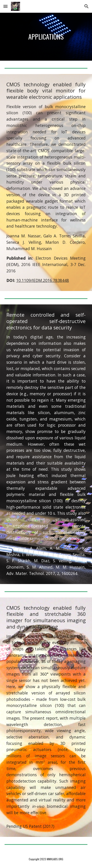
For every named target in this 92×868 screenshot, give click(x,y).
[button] (5, 6)
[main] (46, 37)
